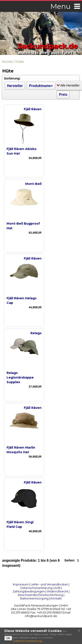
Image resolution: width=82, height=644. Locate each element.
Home (7, 62)
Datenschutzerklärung (36, 588)
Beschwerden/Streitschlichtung (40, 595)
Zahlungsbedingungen (29, 591)
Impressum (21, 584)
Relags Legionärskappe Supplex (20, 377)
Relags (36, 333)
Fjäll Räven (33, 109)
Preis (63, 95)
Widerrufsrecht (58, 591)
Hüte (20, 62)
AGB (57, 588)
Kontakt (56, 598)
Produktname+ (41, 86)
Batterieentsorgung (34, 598)
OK (8, 638)
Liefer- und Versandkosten (49, 584)
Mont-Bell (33, 184)
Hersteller (15, 86)
